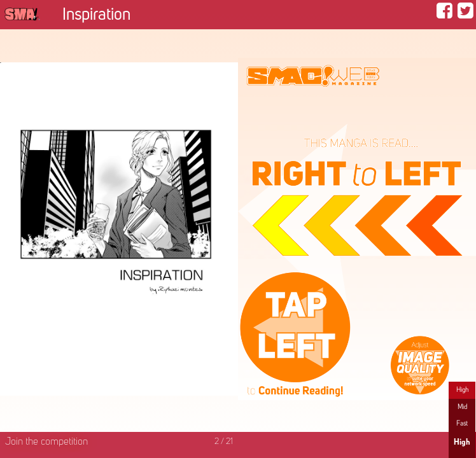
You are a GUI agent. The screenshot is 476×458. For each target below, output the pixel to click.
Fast (462, 424)
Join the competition (46, 442)
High (462, 390)
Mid (462, 407)
